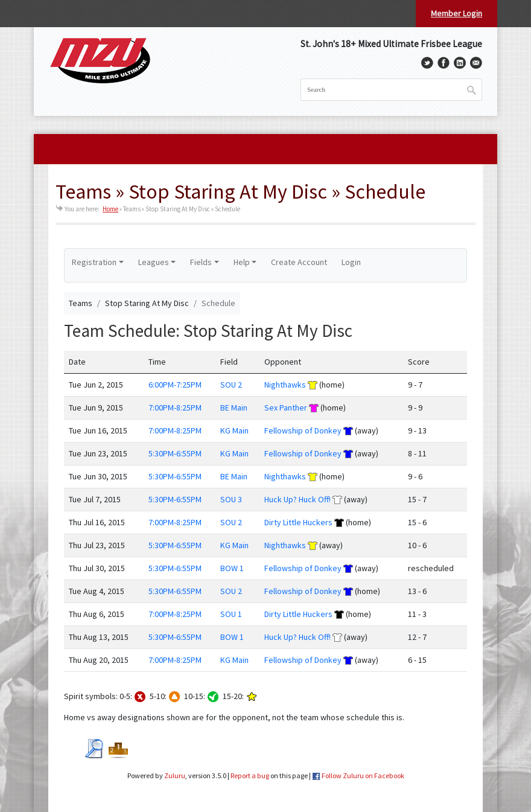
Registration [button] (94, 262)
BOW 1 (232, 568)
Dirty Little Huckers (298, 522)
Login (351, 262)
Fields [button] (201, 262)
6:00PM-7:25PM (175, 385)
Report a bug (250, 775)
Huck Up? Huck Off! (297, 499)
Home (110, 209)
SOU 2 (231, 385)
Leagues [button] (154, 262)
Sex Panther (286, 408)
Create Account (299, 262)
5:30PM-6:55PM (175, 453)
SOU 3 (231, 499)
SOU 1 (231, 614)
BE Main (234, 408)
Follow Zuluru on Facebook (363, 775)
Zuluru (175, 775)
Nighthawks (285, 385)
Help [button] (242, 262)
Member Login (456, 13)
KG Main (234, 430)
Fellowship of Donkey (303, 430)
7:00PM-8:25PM (175, 408)
